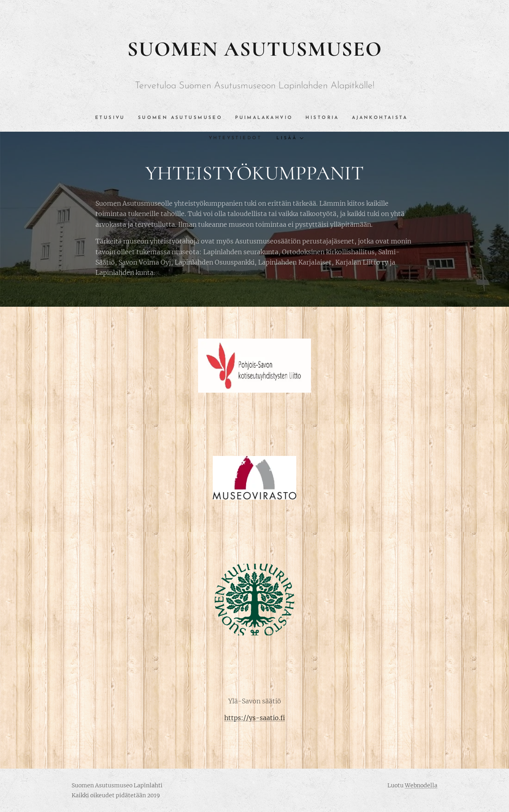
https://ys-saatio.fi (255, 718)
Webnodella (421, 785)
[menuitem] (94, 118)
